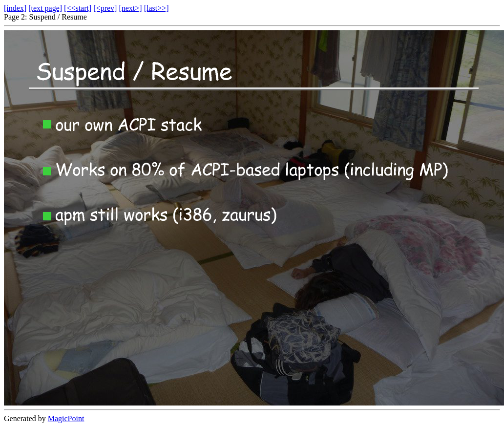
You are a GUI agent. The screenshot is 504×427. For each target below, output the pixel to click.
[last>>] (157, 8)
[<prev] (105, 8)
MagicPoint (66, 418)
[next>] (130, 8)
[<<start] (78, 8)
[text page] (45, 8)
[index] (15, 8)
